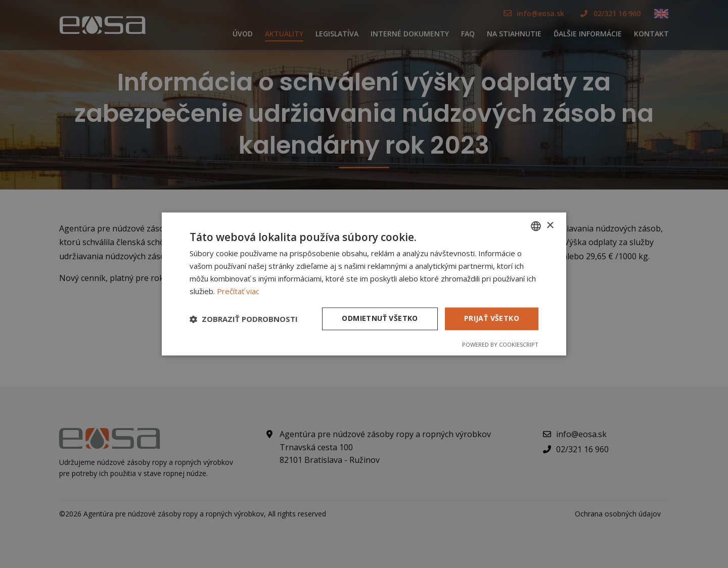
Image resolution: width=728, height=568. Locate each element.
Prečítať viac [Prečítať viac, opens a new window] (238, 291)
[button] (244, 319)
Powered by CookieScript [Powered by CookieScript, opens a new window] (500, 345)
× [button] (550, 226)
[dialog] (364, 284)
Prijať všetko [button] (492, 319)
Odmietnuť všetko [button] (380, 319)
